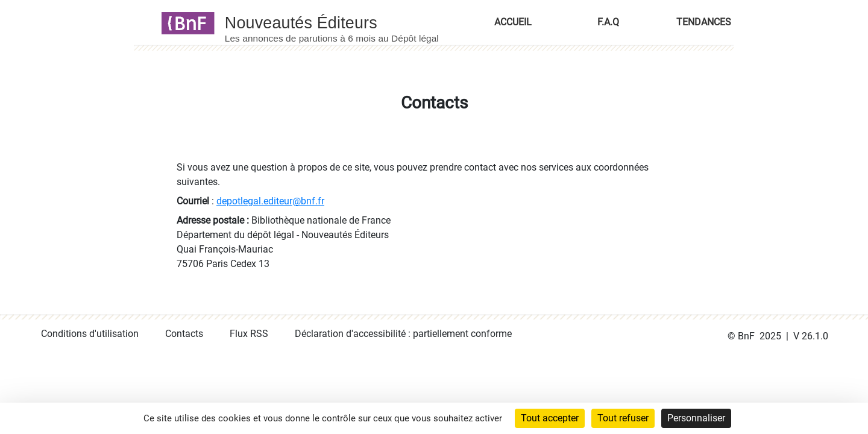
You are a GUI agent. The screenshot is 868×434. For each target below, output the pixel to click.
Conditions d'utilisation (90, 334)
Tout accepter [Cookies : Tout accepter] (550, 418)
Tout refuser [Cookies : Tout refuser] (623, 418)
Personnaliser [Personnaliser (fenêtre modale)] (696, 418)
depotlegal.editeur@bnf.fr (270, 201)
